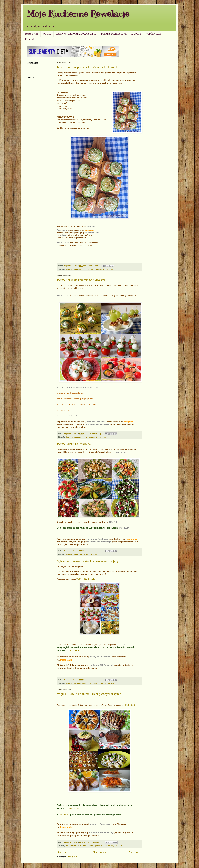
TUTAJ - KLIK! (63, 243)
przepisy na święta (103, 846)
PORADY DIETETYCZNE (114, 34)
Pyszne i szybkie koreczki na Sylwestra (81, 280)
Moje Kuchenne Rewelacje (78, 14)
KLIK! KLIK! (130, 705)
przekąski (100, 269)
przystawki (103, 683)
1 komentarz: (93, 266)
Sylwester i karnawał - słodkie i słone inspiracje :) (87, 561)
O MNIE (47, 34)
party (93, 269)
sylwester (109, 269)
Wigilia (119, 846)
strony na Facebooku (96, 422)
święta (113, 846)
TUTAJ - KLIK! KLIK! (86, 579)
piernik (92, 846)
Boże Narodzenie (72, 846)
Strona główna (32, 34)
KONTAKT (31, 39)
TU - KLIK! (113, 522)
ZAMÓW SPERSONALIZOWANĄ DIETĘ (76, 34)
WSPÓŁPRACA (153, 34)
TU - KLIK (122, 645)
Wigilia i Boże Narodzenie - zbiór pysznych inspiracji (90, 694)
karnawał (78, 683)
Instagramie (90, 230)
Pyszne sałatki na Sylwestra (74, 444)
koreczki (85, 437)
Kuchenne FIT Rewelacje (97, 424)
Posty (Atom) (74, 856)
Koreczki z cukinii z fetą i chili (68, 416)
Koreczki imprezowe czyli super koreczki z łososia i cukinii (78, 387)
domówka (70, 269)
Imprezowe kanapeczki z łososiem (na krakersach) (88, 67)
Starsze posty (135, 852)
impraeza (78, 554)
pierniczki (84, 846)
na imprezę (86, 269)
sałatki (85, 554)
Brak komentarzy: (95, 433)
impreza (78, 269)
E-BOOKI (136, 34)
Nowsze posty (64, 852)
